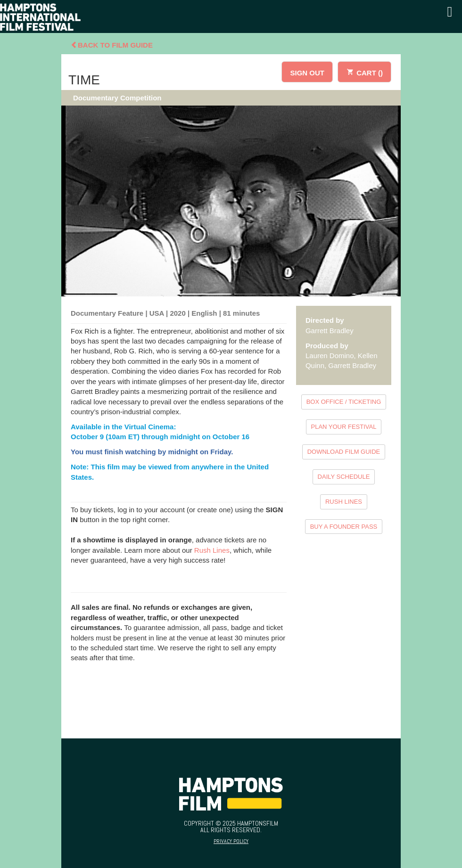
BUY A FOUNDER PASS (344, 527)
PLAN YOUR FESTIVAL (344, 427)
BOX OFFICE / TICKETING (344, 402)
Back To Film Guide (112, 45)
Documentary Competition (117, 98)
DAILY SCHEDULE (344, 477)
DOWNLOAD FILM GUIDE (344, 452)
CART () (364, 71)
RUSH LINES (344, 502)
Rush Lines (212, 550)
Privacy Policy (231, 841)
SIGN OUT (307, 73)
